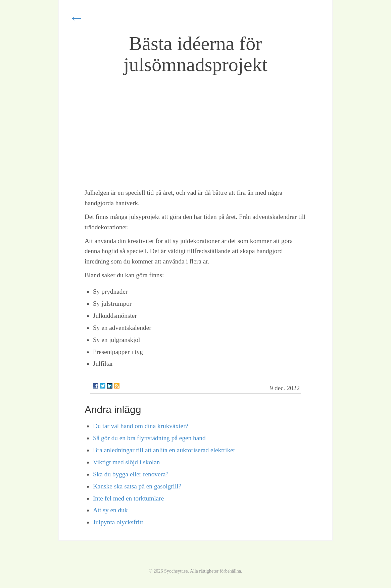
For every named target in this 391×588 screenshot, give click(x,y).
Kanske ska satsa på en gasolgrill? (137, 486)
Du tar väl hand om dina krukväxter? (141, 426)
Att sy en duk (110, 510)
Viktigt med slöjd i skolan (126, 462)
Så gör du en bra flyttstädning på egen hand (149, 438)
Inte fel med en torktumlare (128, 498)
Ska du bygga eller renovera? (131, 474)
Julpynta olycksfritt (118, 522)
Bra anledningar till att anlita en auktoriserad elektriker (164, 450)
